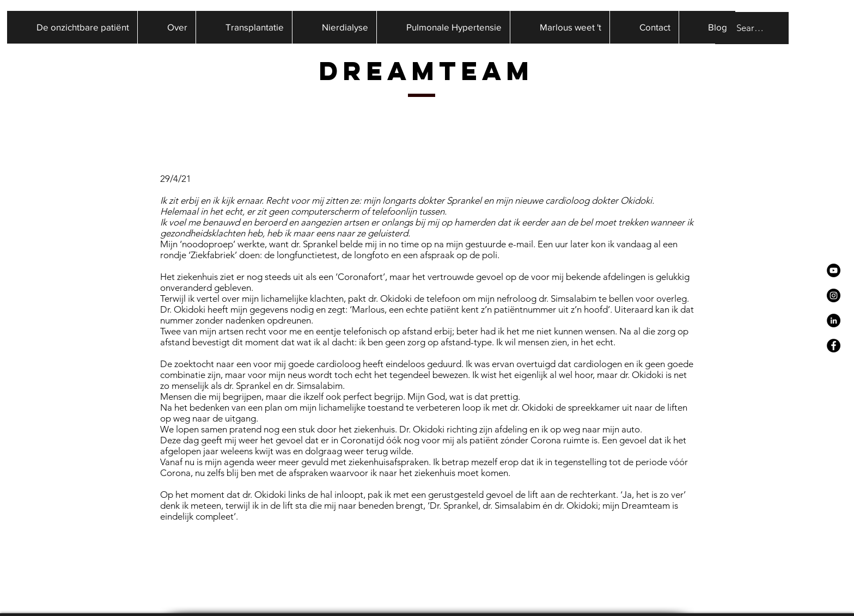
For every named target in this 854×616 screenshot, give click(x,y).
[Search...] (751, 28)
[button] (166, 27)
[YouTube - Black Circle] (834, 270)
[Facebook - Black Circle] (834, 346)
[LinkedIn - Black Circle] (834, 321)
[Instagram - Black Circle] (834, 295)
